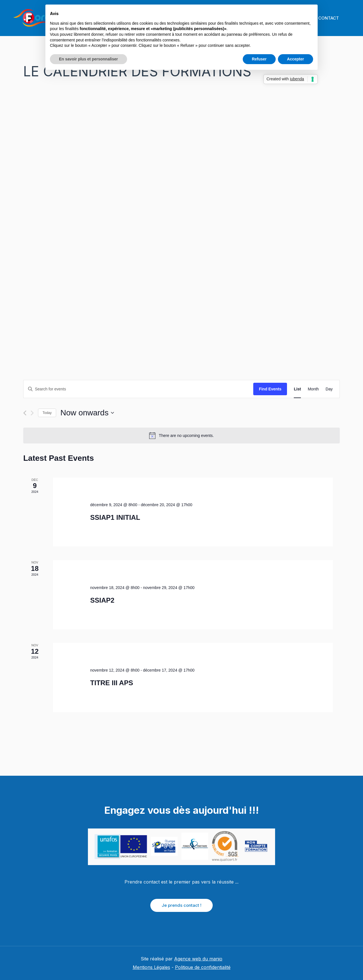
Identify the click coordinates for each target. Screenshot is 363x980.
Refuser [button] (259, 59)
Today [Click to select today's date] (47, 413)
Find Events (270, 389)
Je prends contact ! (181, 905)
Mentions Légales (151, 967)
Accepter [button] (296, 59)
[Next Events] (32, 413)
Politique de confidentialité (203, 967)
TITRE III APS (112, 683)
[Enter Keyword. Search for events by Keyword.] (138, 389)
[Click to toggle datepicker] (87, 413)
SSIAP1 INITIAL (115, 517)
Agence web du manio (198, 959)
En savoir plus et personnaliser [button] (88, 59)
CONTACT (329, 18)
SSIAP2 (102, 600)
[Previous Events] (25, 413)
